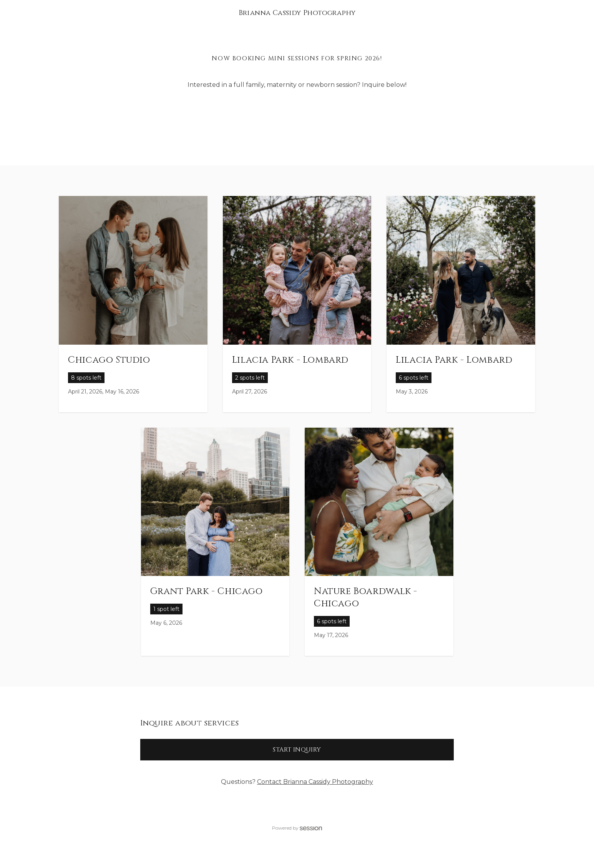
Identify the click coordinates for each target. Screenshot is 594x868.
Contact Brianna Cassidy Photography (315, 782)
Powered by (297, 828)
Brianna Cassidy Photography (297, 13)
